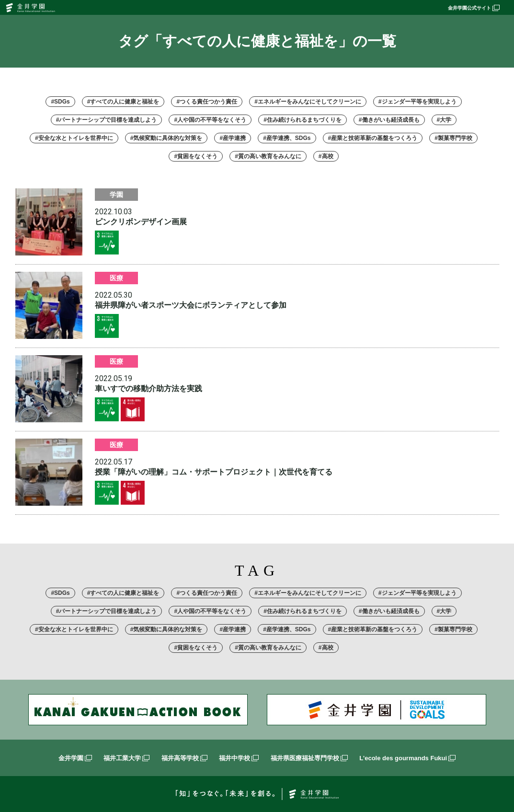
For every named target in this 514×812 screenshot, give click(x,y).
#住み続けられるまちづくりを (303, 120)
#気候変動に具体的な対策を (166, 138)
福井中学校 (239, 758)
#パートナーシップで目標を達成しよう (107, 120)
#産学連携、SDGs (287, 138)
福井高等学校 (184, 758)
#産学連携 (233, 138)
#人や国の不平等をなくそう (210, 120)
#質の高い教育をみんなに (268, 156)
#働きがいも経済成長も (389, 120)
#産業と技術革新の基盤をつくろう (373, 138)
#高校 (326, 156)
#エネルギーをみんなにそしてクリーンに (308, 102)
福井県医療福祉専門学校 (309, 758)
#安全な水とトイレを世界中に (74, 138)
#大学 (444, 120)
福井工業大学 (126, 758)
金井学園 (75, 758)
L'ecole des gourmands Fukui (407, 758)
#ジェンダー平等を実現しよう (417, 102)
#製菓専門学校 (453, 138)
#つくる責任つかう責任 (207, 102)
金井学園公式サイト (474, 8)
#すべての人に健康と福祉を (123, 102)
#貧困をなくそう (196, 156)
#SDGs (60, 102)
